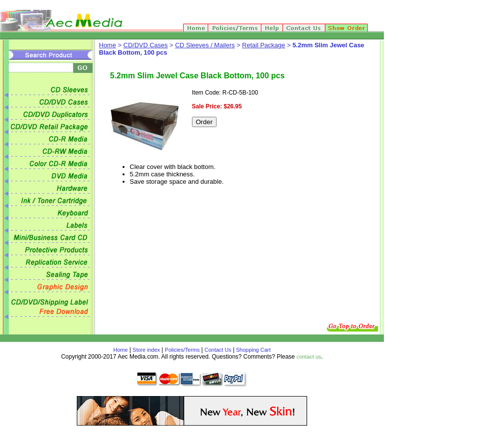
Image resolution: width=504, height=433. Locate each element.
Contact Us (218, 350)
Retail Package (264, 45)
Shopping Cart (252, 350)
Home (108, 45)
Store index (146, 350)
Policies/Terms (182, 350)
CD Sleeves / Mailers (205, 45)
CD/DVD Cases (146, 45)
